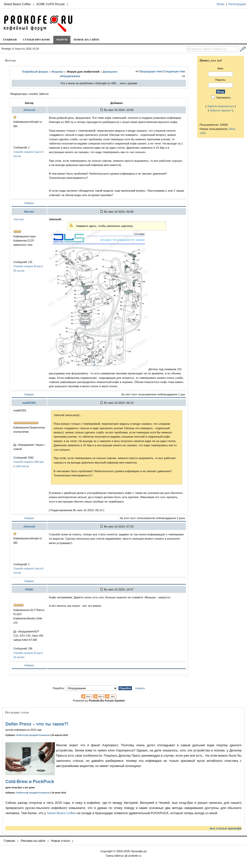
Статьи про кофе (36, 40)
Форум (62, 40)
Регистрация (237, 4)
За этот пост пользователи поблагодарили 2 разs (153, 518)
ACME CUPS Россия (50, 4)
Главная (10, 40)
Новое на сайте (87, 40)
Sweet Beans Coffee (17, 4)
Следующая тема (175, 71)
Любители (22, 735)
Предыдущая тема (151, 71)
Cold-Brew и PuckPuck (30, 782)
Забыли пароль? (221, 110)
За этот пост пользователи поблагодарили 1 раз (153, 394)
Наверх (29, 203)
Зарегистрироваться (221, 106)
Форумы (57, 71)
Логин (220, 4)
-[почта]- (19, 219)
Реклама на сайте (33, 841)
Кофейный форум (35, 71)
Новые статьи (60, 841)
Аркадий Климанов (39, 735)
